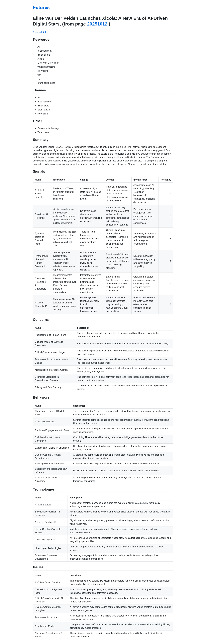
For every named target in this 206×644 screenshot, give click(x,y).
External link (40, 32)
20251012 (97, 24)
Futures (41, 7)
